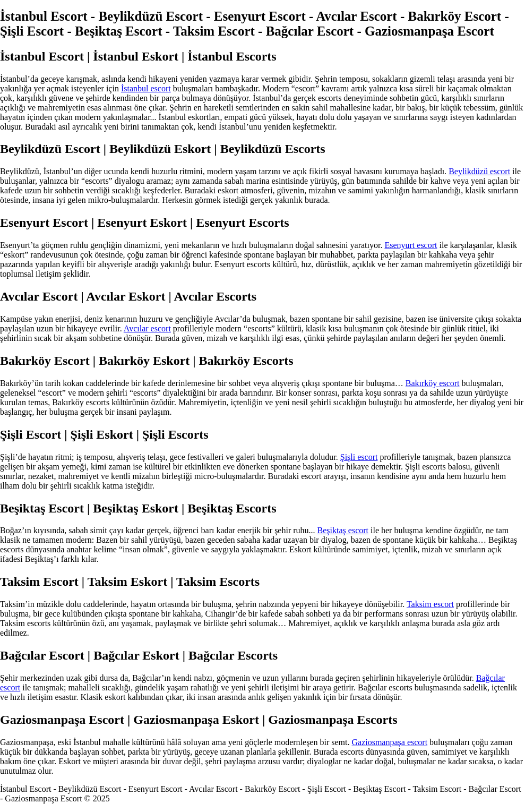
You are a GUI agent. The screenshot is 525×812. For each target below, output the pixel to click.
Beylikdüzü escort (479, 171)
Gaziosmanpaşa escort (389, 742)
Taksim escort (430, 604)
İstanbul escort (146, 88)
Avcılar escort (147, 328)
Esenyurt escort (411, 245)
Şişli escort (359, 457)
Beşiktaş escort (343, 530)
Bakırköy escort (433, 383)
